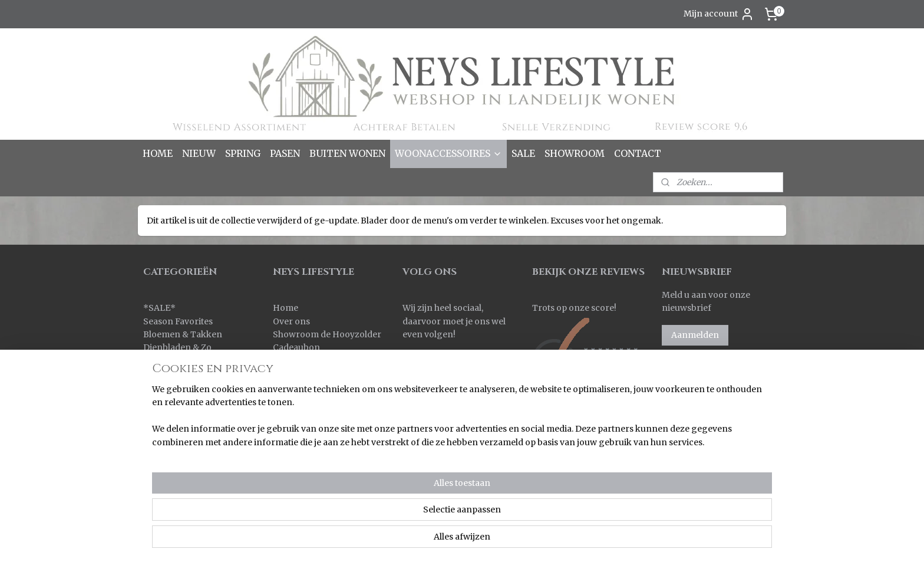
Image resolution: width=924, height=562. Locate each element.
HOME (158, 153)
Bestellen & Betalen (312, 361)
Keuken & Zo (169, 374)
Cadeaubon (296, 347)
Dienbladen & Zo (177, 347)
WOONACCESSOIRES (448, 153)
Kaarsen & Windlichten (190, 361)
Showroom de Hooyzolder (327, 334)
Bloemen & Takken (184, 334)
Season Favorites (178, 321)
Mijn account (719, 14)
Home (286, 308)
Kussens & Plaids (178, 413)
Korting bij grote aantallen (327, 413)
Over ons (291, 321)
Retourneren (300, 387)
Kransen (161, 400)
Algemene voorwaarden (323, 427)
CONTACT (638, 153)
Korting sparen (306, 400)
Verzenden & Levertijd (319, 374)
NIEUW (199, 153)
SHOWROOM (575, 153)
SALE (523, 153)
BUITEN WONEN (347, 153)
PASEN (285, 153)
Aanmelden (695, 335)
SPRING (243, 153)
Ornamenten (170, 427)
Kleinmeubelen (174, 387)
